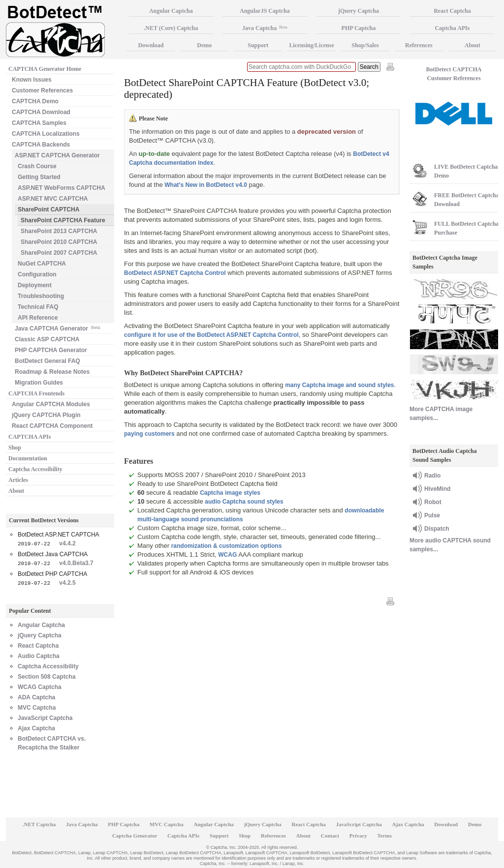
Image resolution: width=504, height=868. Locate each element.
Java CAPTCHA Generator (57, 328)
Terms (385, 836)
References (419, 45)
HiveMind (437, 489)
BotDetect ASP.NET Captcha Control (175, 273)
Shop (15, 448)
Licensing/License (311, 45)
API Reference (38, 318)
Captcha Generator (135, 836)
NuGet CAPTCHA (42, 264)
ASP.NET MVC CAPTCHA (53, 199)
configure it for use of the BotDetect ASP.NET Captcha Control (211, 335)
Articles (18, 480)
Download (151, 45)
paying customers (149, 434)
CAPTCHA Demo (35, 101)
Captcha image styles (230, 493)
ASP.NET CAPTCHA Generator (57, 155)
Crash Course (37, 166)
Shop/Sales (365, 45)
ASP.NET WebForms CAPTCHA (62, 188)
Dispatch (437, 529)
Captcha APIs (452, 28)
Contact (330, 836)
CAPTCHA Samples (39, 123)
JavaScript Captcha (45, 718)
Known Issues (32, 80)
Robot (433, 502)
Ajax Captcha (36, 728)
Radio (432, 476)
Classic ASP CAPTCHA (47, 339)
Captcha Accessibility (35, 469)
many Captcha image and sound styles (339, 385)
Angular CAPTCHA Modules (51, 404)
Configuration (37, 274)
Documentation (28, 458)
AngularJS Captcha (265, 11)
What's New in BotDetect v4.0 (206, 185)
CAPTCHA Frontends (36, 393)
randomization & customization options (227, 546)
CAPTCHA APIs (30, 437)
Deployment (35, 285)
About (16, 491)
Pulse (432, 515)
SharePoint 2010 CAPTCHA (59, 242)
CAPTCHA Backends (41, 145)
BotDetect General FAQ (47, 361)
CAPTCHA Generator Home (45, 69)
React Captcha (38, 646)
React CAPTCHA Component (52, 426)
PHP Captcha (359, 28)
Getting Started (39, 177)
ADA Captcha (36, 697)
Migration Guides (39, 383)
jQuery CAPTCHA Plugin (46, 415)
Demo (204, 45)
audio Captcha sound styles (244, 502)
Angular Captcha (41, 625)
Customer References (42, 90)
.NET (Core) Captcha (171, 28)
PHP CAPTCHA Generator (51, 350)
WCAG (227, 555)
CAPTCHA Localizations (46, 134)
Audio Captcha (39, 656)
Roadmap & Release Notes (52, 372)
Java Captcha (265, 28)
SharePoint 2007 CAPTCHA (59, 253)
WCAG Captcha (40, 687)
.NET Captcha (39, 824)
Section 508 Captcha (47, 677)
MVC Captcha (37, 708)
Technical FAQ (38, 307)
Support (258, 45)
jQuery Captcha (40, 635)
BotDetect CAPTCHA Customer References (454, 74)
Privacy (358, 836)
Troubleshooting (41, 296)
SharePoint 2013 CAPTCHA (59, 231)
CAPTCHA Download (41, 112)
